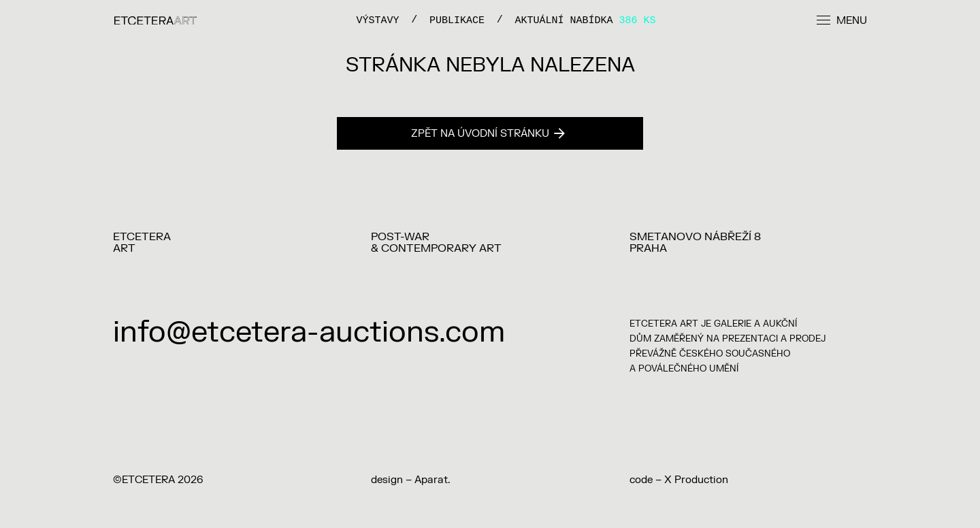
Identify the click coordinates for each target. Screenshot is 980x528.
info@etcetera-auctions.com (309, 332)
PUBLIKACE (457, 20)
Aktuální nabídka (586, 20)
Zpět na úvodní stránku (488, 134)
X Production (696, 480)
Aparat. (432, 480)
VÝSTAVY (377, 20)
